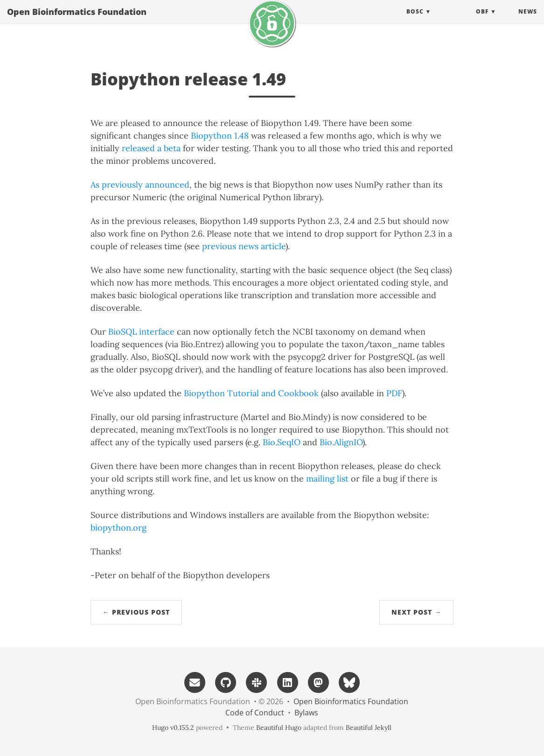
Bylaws (306, 713)
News (528, 21)
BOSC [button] (415, 21)
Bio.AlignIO (341, 442)
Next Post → (416, 612)
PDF (394, 393)
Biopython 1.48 (220, 136)
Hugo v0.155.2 (173, 728)
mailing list (327, 479)
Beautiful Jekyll (369, 728)
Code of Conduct (255, 713)
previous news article (244, 246)
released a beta (151, 148)
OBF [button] (482, 21)
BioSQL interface (141, 332)
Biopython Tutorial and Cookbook (251, 393)
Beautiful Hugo (279, 728)
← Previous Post (136, 612)
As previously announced (140, 185)
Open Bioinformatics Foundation (77, 21)
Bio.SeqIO (282, 442)
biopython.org (119, 528)
